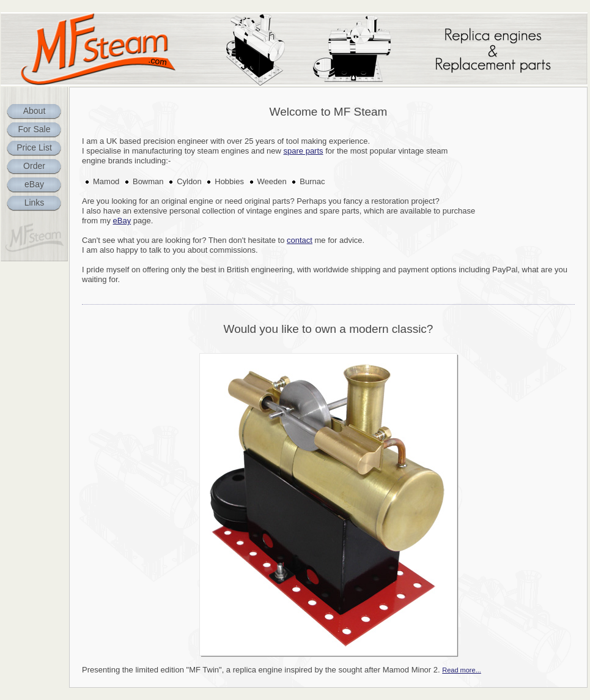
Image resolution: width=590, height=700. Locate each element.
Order (34, 166)
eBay (34, 184)
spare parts (304, 151)
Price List (34, 147)
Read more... (462, 670)
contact (300, 240)
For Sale (35, 129)
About (35, 111)
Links (35, 203)
